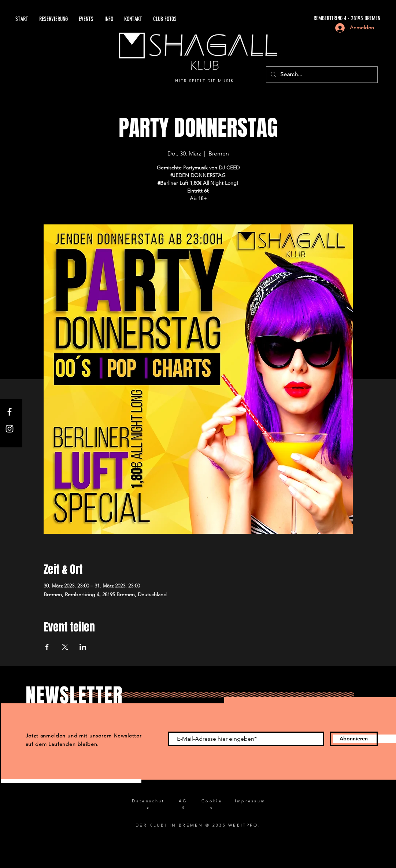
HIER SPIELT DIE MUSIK (205, 81)
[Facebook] (10, 412)
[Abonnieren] (354, 739)
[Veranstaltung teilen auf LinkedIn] (83, 647)
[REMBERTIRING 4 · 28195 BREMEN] (297, 19)
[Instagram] (10, 429)
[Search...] (321, 75)
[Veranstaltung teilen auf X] (65, 647)
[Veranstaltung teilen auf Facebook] (47, 647)
